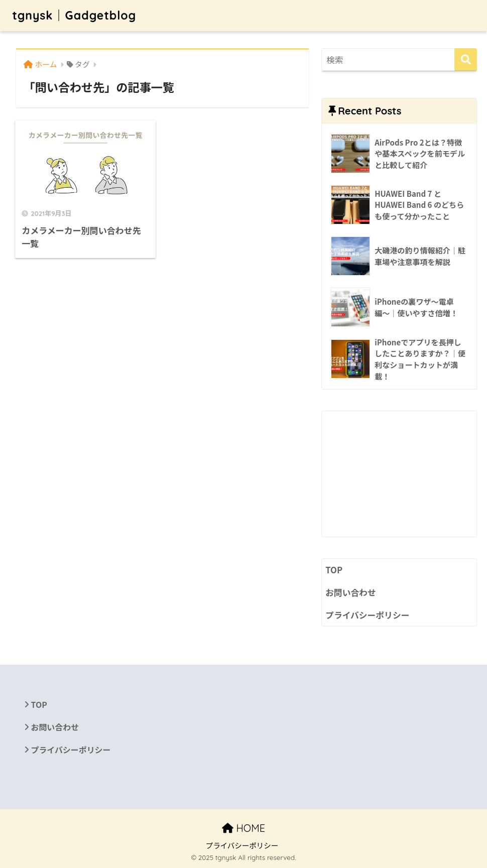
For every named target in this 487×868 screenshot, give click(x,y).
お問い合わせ (351, 592)
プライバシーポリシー (367, 615)
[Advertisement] (399, 474)
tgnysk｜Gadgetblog (74, 15)
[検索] (466, 59)
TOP (334, 570)
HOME (243, 828)
